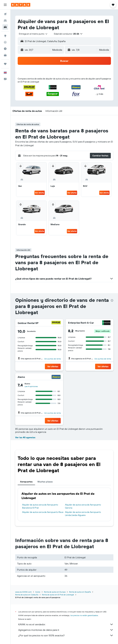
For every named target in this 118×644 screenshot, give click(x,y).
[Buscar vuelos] (5, 14)
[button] (5, 5)
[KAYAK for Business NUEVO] (5, 55)
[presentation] (112, 300)
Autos (38, 592)
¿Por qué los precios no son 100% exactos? (66, 635)
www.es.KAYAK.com (23, 592)
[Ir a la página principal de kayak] (21, 5)
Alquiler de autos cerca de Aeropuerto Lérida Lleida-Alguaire (83, 514)
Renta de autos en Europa (55, 592)
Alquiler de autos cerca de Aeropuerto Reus (43, 512)
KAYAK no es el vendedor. (66, 624)
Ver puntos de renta (52, 359)
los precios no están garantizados (84, 615)
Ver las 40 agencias (25, 437)
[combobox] (33, 34)
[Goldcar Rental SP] (56, 323)
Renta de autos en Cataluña (27, 595)
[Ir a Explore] (5, 36)
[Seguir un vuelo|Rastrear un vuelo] (5, 42)
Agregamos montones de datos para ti (66, 630)
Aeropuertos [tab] (26, 482)
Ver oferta (40, 193)
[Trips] (5, 64)
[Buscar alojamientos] (5, 21)
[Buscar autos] (5, 27)
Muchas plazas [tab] (45, 482)
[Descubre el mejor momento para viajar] (5, 49)
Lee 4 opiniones (31, 386)
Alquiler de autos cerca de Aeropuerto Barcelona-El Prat (40, 506)
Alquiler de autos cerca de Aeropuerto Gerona (83, 506)
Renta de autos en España (80, 592)
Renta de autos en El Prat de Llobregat (58, 595)
